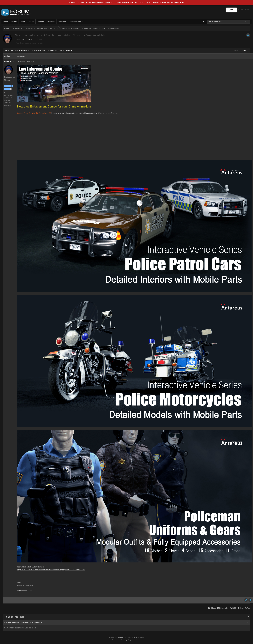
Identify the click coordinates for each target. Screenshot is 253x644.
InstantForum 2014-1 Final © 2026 (130, 637)
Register (248, 9)
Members (51, 22)
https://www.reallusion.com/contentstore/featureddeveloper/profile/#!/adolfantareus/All (51, 570)
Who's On (62, 22)
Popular (31, 22)
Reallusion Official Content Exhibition (42, 29)
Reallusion (18, 29)
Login (240, 9)
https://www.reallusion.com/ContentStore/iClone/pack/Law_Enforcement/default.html (85, 113)
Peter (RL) (28, 39)
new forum (179, 3)
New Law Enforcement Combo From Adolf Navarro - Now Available (91, 29)
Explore (14, 22)
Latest (22, 22)
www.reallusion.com (25, 590)
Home (5, 22)
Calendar (41, 22)
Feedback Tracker (76, 22)
